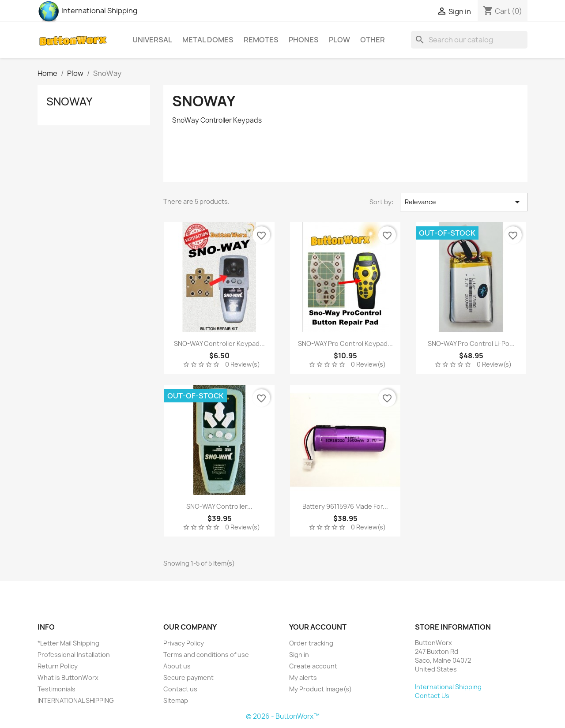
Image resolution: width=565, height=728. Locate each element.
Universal (152, 40)
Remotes (261, 40)
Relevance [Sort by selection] (464, 202)
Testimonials (56, 689)
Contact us (180, 689)
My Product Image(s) (320, 689)
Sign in (299, 655)
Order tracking (311, 643)
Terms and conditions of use (206, 655)
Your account (318, 627)
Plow (339, 40)
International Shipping (87, 11)
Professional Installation (74, 655)
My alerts (303, 677)
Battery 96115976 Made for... (345, 506)
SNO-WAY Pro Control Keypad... (345, 343)
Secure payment (188, 677)
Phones (304, 40)
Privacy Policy (184, 643)
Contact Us (432, 696)
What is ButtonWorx (68, 677)
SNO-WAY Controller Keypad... (219, 343)
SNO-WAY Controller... (219, 506)
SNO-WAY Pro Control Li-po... (471, 343)
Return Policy (58, 666)
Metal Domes (208, 40)
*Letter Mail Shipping (68, 643)
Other (373, 40)
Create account (313, 666)
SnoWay (69, 101)
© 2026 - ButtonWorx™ (283, 716)
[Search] (469, 40)
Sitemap (176, 700)
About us (177, 666)
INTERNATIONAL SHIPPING (76, 700)
